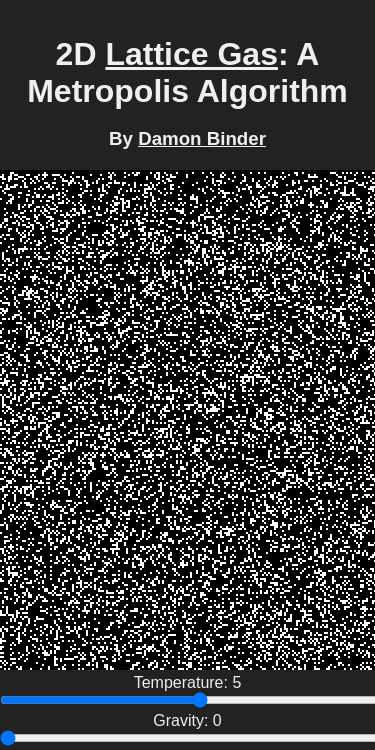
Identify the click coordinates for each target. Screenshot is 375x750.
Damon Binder (202, 138)
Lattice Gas (191, 54)
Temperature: (183, 682)
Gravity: (183, 720)
